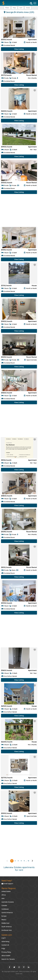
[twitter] (14, 967)
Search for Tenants (8, 959)
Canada (4, 905)
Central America (7, 913)
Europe (4, 916)
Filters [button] (7, 8)
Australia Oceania (8, 902)
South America (7, 927)
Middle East (5, 923)
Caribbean (5, 909)
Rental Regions (9, 888)
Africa (4, 895)
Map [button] (14, 8)
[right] (32, 861)
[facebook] (9, 967)
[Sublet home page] (3, 3)
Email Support (7, 884)
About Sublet (6, 956)
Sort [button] (21, 8)
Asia (3, 898)
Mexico (4, 920)
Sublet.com (7, 935)
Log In (4, 938)
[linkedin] (29, 967)
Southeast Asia (7, 930)
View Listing (19, 49)
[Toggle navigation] (35, 3)
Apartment (32, 40)
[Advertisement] (19, 211)
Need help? (7, 881)
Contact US (5, 945)
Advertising (5, 942)
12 (28, 861)
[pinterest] (24, 967)
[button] (28, 8)
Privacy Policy (6, 952)
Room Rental (32, 75)
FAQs (3, 948)
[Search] (31, 3)
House (34, 286)
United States (6, 891)
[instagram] (19, 967)
